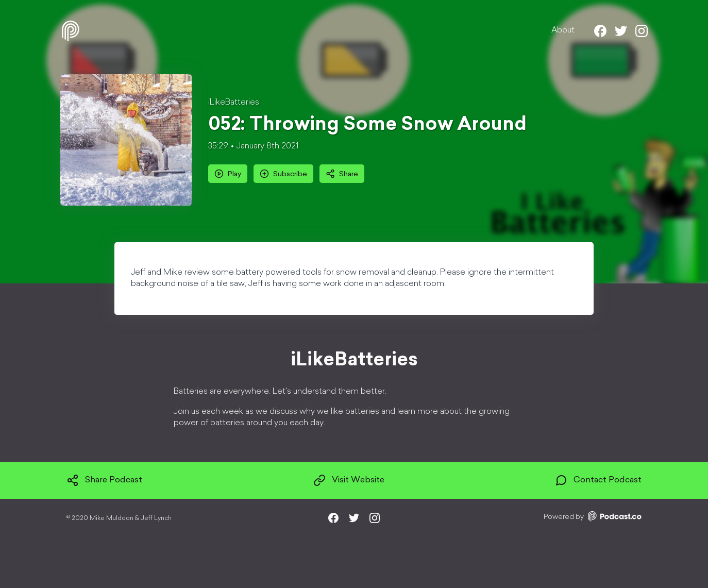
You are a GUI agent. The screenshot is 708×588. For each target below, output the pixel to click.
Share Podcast (104, 480)
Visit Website (349, 480)
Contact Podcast (598, 480)
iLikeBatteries (234, 103)
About (563, 30)
